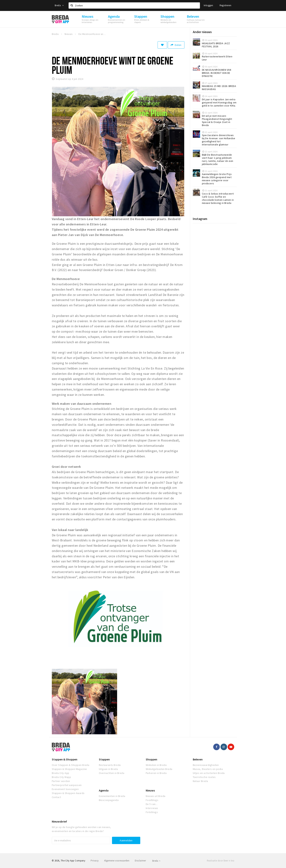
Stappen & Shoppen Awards (68, 793)
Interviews (152, 808)
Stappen (104, 759)
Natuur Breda (200, 781)
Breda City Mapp (61, 777)
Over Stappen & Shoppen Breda (70, 765)
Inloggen (208, 5)
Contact (56, 797)
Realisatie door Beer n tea (221, 861)
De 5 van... (152, 804)
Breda (59, 5)
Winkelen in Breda (156, 765)
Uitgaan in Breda (108, 769)
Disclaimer (140, 861)
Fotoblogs (152, 812)
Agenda (104, 790)
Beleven (198, 759)
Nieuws (150, 790)
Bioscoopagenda (109, 800)
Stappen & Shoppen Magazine (69, 769)
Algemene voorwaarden (117, 861)
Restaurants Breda (110, 765)
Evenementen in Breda (112, 796)
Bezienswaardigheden (206, 765)
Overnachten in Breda (112, 773)
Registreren (225, 5)
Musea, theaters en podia (208, 769)
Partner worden (61, 781)
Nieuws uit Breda (156, 796)
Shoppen (151, 759)
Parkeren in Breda (156, 773)
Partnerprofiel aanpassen (67, 785)
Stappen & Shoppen (65, 759)
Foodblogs (152, 800)
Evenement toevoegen (65, 789)
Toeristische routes (204, 777)
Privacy (95, 861)
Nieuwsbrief (59, 821)
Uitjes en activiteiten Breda (209, 773)
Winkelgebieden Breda (159, 769)
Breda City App (61, 773)
